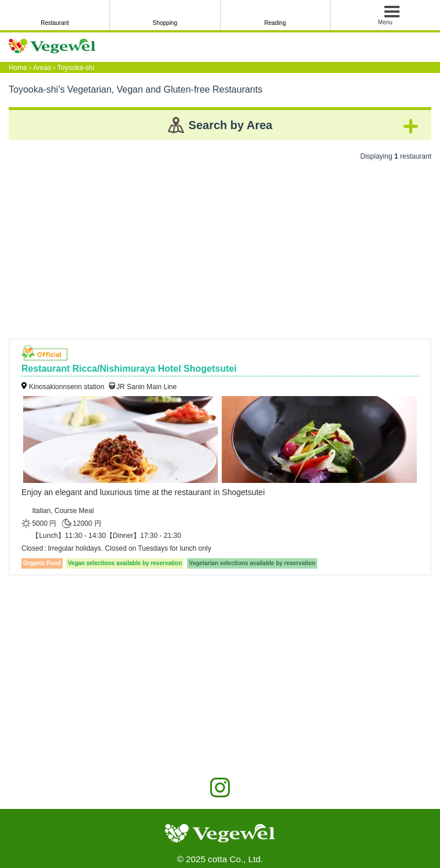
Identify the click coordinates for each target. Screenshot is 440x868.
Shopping (165, 23)
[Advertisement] (220, 246)
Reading (275, 23)
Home (18, 68)
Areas (42, 68)
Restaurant (55, 23)
